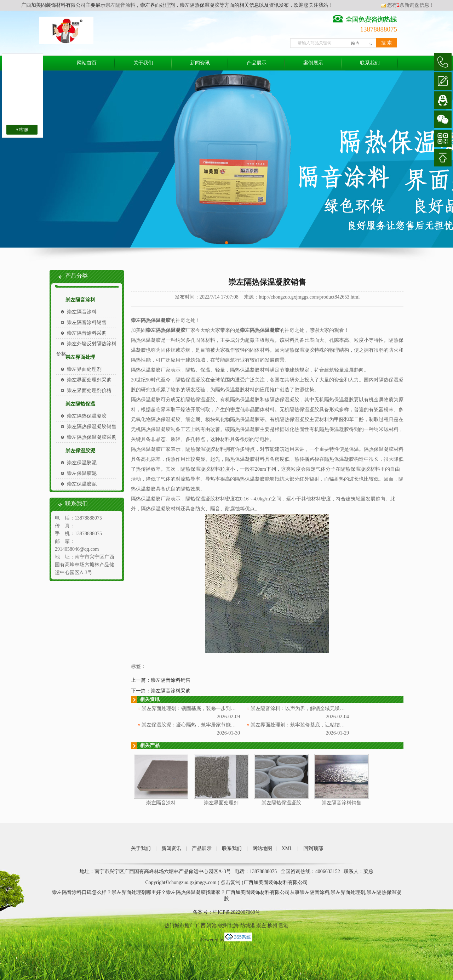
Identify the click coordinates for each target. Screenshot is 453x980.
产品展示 (257, 63)
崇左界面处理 (80, 357)
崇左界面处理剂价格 (89, 390)
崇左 (261, 926)
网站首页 (87, 63)
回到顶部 (313, 848)
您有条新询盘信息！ (407, 5)
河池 (212, 926)
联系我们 (370, 63)
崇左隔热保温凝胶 (87, 416)
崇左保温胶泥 (80, 451)
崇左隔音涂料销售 (87, 322)
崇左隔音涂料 (120, 5)
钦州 (223, 926)
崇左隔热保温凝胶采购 (92, 437)
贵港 (283, 926)
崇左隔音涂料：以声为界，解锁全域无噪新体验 (303, 709)
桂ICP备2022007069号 (236, 912)
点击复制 (230, 882)
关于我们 (143, 63)
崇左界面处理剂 (84, 369)
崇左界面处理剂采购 (89, 380)
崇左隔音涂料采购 (87, 333)
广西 (201, 926)
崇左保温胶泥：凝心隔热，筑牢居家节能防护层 (194, 725)
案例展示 (313, 63)
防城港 (248, 926)
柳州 (273, 926)
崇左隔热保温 (80, 404)
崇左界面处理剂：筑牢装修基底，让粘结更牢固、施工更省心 (317, 725)
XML (287, 848)
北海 (234, 926)
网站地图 (262, 848)
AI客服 (22, 130)
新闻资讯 (200, 63)
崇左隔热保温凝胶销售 (92, 427)
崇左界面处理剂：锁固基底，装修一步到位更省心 (196, 709)
